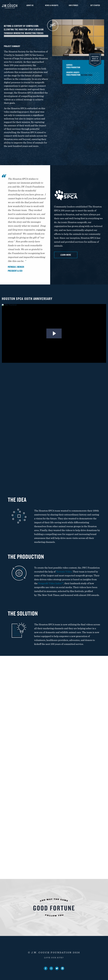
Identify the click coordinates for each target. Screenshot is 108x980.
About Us (30, 5)
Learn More (66, 255)
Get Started (95, 5)
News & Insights (52, 5)
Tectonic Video (90, 75)
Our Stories (74, 5)
